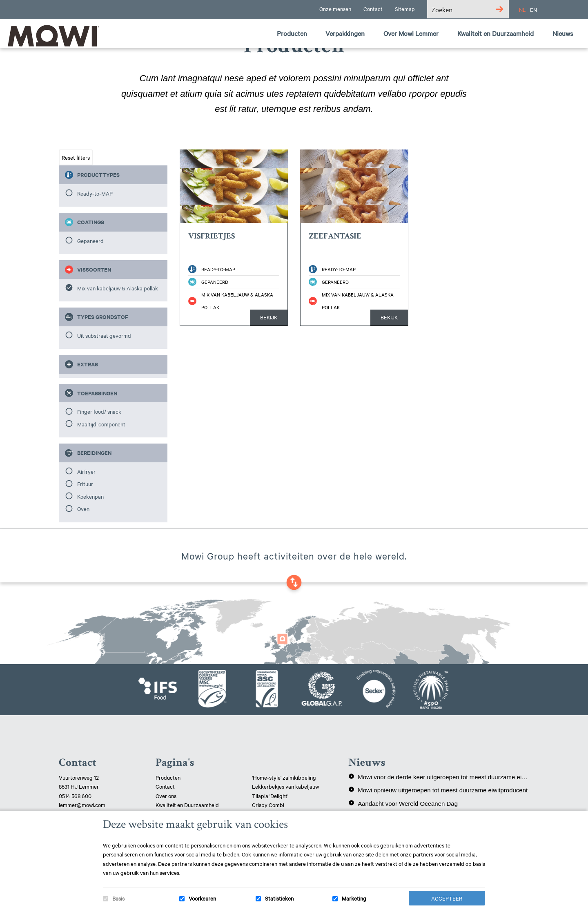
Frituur (85, 484)
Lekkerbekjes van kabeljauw (285, 786)
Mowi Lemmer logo (51, 35)
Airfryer (86, 471)
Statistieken (279, 898)
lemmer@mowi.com (82, 805)
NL (522, 9)
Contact (165, 786)
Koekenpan (90, 496)
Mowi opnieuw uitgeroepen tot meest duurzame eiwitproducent (438, 790)
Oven (83, 508)
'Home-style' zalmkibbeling (284, 777)
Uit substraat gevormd (104, 335)
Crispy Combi (268, 805)
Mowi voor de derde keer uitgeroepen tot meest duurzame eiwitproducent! (439, 777)
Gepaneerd (90, 241)
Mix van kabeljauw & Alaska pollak (118, 288)
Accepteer (447, 898)
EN (533, 9)
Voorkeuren (202, 898)
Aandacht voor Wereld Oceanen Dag (403, 803)
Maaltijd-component (101, 424)
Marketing (354, 898)
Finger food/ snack (99, 411)
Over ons (166, 796)
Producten (168, 777)
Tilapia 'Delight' (271, 796)
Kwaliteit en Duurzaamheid (188, 805)
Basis (118, 898)
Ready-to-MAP (95, 193)
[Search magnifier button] (500, 9)
